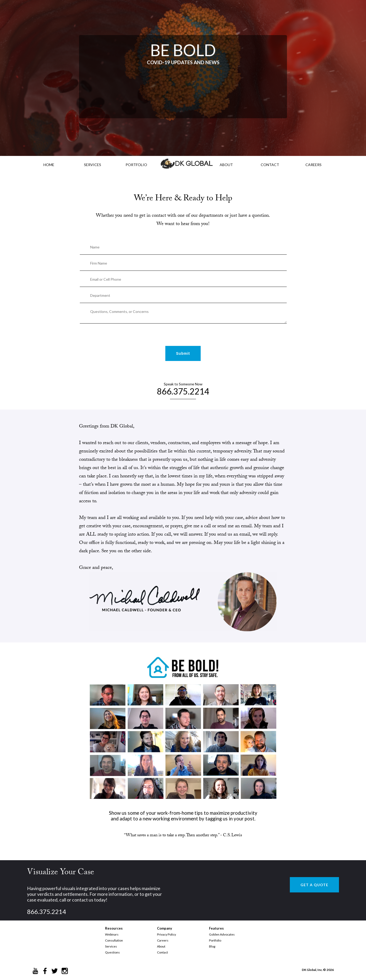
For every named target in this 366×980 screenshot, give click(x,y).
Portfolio (215, 940)
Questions (112, 952)
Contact (162, 952)
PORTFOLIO (136, 165)
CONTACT (270, 165)
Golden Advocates (222, 934)
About (161, 946)
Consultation (114, 940)
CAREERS (313, 165)
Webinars (112, 934)
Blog (212, 946)
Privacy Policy (166, 934)
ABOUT (226, 165)
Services (93, 165)
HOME (49, 165)
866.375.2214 (183, 391)
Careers (163, 940)
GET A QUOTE (314, 885)
